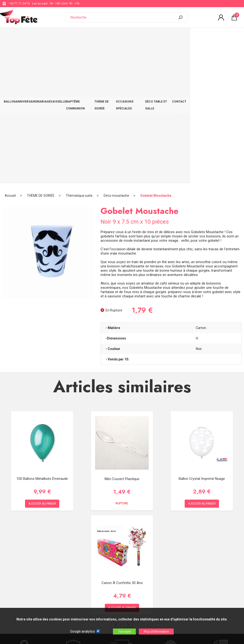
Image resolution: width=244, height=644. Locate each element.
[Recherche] (123, 17)
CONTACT (231, 36)
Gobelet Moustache (156, 51)
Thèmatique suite (79, 51)
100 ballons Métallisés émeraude (42, 334)
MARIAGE (53, 36)
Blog (123, 561)
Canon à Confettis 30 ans (122, 438)
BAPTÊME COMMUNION (100, 36)
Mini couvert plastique (122, 334)
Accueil (10, 51)
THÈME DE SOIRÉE (133, 36)
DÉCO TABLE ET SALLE (204, 36)
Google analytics (83, 631)
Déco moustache (116, 51)
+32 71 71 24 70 (19, 4)
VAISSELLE (72, 36)
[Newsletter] (79, 604)
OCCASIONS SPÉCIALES (167, 36)
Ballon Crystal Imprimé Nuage (202, 334)
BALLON (12, 36)
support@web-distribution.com (140, 550)
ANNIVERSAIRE (32, 36)
